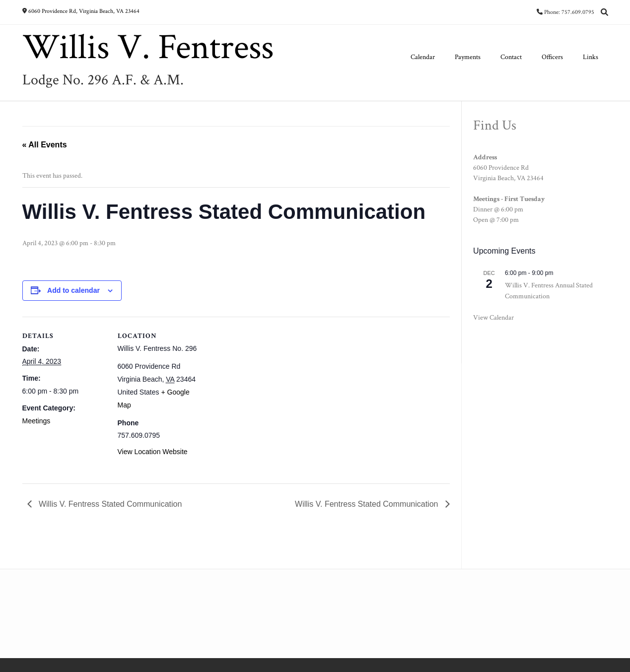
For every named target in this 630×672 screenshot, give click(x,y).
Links (591, 57)
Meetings (36, 421)
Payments (468, 57)
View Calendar (493, 318)
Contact (511, 57)
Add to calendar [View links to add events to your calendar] (73, 290)
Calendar (423, 57)
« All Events (45, 145)
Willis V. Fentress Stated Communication (109, 504)
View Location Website (153, 452)
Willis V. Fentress (148, 48)
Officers (552, 57)
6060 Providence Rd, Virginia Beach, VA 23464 (84, 11)
